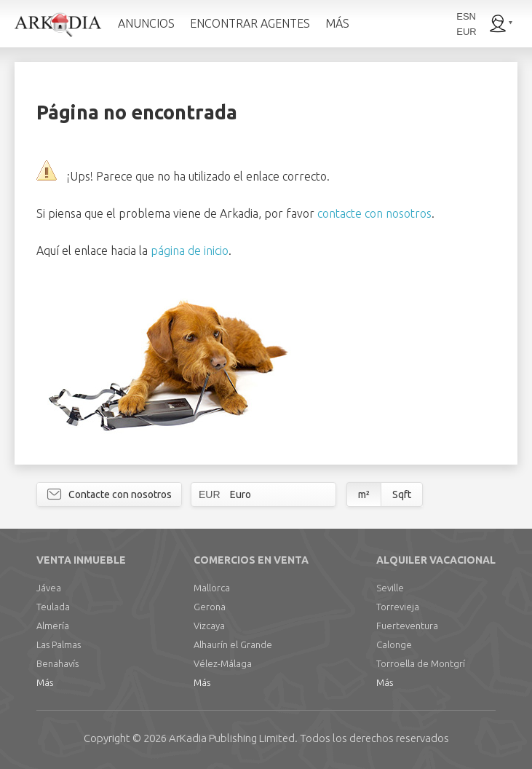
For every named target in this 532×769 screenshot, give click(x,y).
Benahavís (57, 663)
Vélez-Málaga (223, 663)
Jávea (49, 588)
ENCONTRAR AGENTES (250, 23)
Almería (53, 626)
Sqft (402, 494)
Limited (232, 738)
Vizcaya (209, 626)
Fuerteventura (407, 626)
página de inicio (190, 251)
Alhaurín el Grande (233, 644)
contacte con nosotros (374, 213)
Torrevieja (398, 607)
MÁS (337, 23)
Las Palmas (59, 644)
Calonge (394, 644)
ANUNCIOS (146, 23)
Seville (390, 588)
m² (364, 494)
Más (45, 682)
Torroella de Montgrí (421, 663)
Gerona (210, 607)
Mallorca (212, 588)
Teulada (53, 607)
